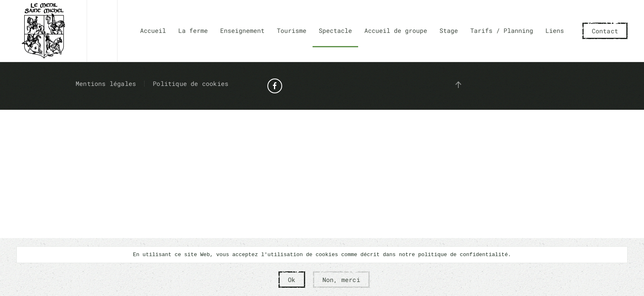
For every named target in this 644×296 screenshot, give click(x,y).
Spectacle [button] (335, 30)
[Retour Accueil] (43, 31)
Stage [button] (449, 30)
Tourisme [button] (292, 30)
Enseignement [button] (242, 30)
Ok (292, 280)
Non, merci (341, 280)
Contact (605, 31)
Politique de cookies (191, 83)
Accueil (153, 30)
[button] (458, 85)
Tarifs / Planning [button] (502, 30)
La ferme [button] (193, 30)
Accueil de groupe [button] (396, 30)
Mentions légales (106, 83)
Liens (555, 30)
